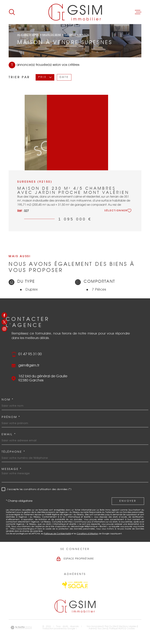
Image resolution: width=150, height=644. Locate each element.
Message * (12, 469)
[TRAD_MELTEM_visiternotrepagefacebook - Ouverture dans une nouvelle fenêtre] (4, 315)
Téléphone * (13, 452)
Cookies (131, 629)
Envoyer (128, 501)
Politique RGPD (117, 629)
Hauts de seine (52, 35)
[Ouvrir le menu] (138, 12)
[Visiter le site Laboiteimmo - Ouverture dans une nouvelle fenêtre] (21, 628)
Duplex (32, 290)
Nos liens (102, 629)
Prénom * (11, 417)
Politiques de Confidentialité (57, 534)
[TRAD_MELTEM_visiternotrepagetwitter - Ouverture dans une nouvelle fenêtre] (4, 322)
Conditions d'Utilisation (87, 534)
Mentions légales (128, 626)
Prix (45, 77)
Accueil (23, 35)
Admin (92, 629)
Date (64, 77)
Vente (35, 35)
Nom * (8, 400)
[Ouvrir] (12, 12)
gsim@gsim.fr (29, 366)
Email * (9, 434)
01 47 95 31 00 (30, 354)
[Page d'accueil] (75, 12)
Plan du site (110, 626)
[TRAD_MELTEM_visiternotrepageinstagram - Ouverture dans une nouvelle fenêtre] (4, 329)
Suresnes (70, 35)
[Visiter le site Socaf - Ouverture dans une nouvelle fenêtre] (75, 585)
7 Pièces (99, 290)
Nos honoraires (95, 626)
